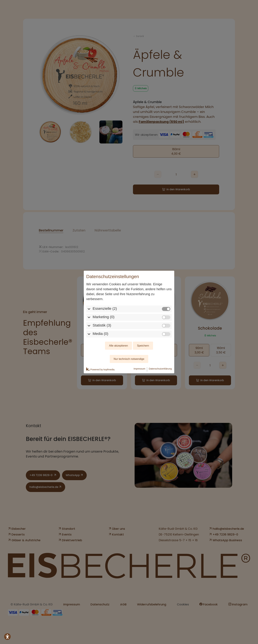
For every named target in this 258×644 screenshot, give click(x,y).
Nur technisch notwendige (129, 359)
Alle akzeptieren (118, 346)
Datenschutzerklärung (160, 369)
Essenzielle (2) (105, 309)
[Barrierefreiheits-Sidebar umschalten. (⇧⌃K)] (7, 637)
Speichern (143, 346)
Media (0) (100, 334)
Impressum (139, 369)
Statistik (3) (102, 325)
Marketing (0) (104, 317)
